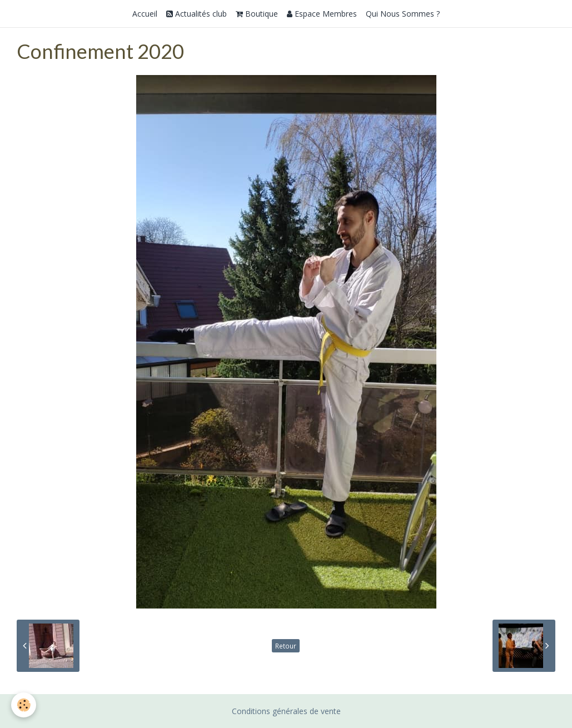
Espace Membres (322, 14)
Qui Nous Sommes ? (403, 14)
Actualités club (197, 14)
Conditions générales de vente (286, 711)
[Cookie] (24, 705)
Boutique (257, 14)
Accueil (145, 14)
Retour (286, 646)
